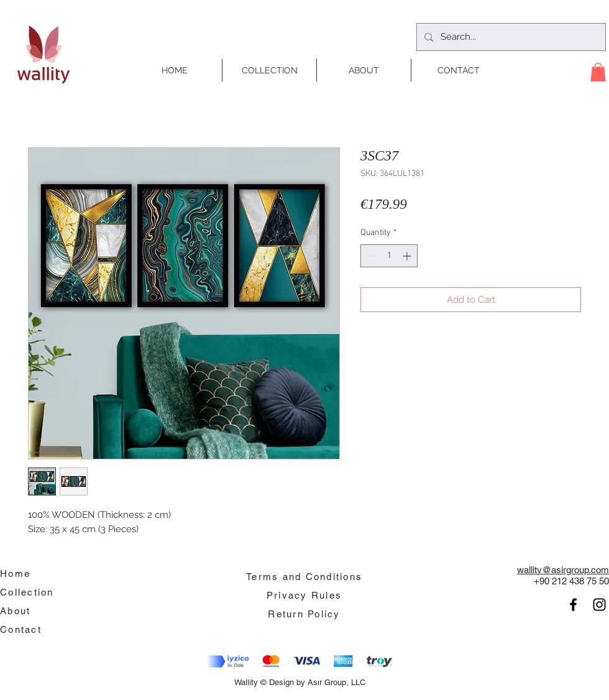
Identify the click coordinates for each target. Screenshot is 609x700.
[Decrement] (370, 256)
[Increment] (408, 256)
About (15, 611)
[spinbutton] (389, 256)
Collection (27, 592)
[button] (598, 72)
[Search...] (510, 37)
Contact (21, 629)
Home (15, 573)
